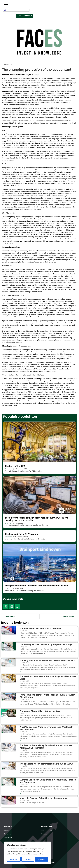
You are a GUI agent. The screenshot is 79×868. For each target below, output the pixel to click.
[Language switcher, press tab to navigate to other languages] (16, 10)
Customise (14, 859)
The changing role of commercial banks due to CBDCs (46, 764)
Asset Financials (47, 830)
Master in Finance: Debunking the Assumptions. (44, 798)
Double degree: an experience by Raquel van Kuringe (46, 644)
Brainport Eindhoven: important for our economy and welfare (36, 586)
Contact (44, 834)
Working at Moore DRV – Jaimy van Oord (40, 711)
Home (6, 830)
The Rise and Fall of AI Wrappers (21, 534)
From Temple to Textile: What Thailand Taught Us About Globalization (47, 696)
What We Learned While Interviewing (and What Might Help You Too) (46, 728)
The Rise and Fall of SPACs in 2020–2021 (40, 629)
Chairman (8, 469)
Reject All (28, 859)
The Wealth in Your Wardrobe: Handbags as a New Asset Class (48, 678)
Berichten (8, 834)
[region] (28, 853)
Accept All (41, 859)
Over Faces (8, 838)
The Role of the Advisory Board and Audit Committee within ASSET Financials (46, 747)
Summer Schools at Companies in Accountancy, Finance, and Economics (48, 781)
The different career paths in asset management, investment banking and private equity (36, 519)
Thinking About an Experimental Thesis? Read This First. (48, 660)
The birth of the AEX (15, 466)
